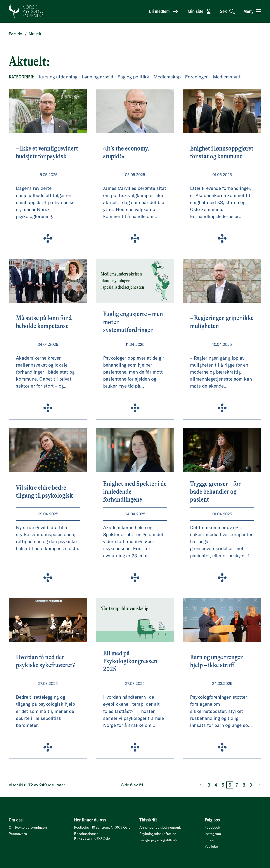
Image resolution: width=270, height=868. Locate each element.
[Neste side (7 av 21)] (258, 785)
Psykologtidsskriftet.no (158, 834)
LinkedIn (212, 840)
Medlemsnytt (227, 77)
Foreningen (197, 77)
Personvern (18, 834)
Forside (15, 34)
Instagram (213, 834)
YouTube (211, 846)
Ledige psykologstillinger (159, 840)
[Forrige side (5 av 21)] (202, 785)
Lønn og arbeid (97, 77)
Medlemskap (167, 77)
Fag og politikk (133, 77)
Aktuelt (35, 34)
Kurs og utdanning (58, 77)
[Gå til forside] (27, 11)
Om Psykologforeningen (28, 827)
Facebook (212, 827)
